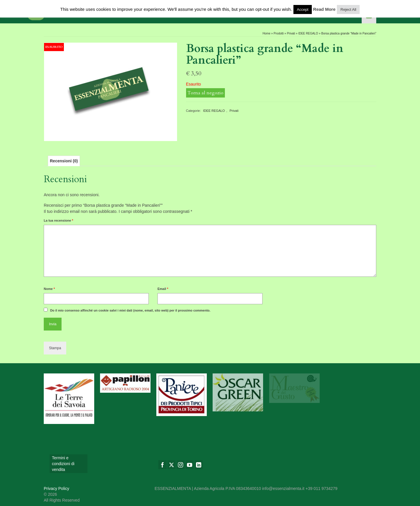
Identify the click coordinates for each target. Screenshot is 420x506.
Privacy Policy (56, 488)
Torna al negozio (205, 93)
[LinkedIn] (199, 465)
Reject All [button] (348, 9)
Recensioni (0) (64, 161)
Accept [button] (303, 9)
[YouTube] (190, 465)
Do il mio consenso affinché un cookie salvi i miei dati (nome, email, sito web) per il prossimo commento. (130, 310)
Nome (49, 289)
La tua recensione (58, 220)
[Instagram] (181, 465)
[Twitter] (171, 465)
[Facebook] (162, 465)
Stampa (55, 348)
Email (163, 289)
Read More (324, 9)
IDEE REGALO (214, 111)
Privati (234, 111)
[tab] (64, 161)
